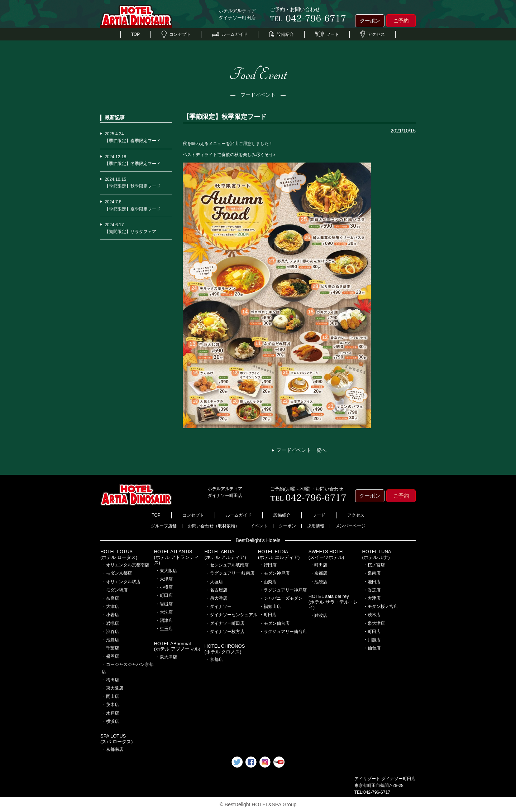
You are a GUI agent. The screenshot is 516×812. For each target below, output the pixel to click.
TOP (135, 34)
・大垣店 (214, 582)
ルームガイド (230, 34)
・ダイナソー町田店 (225, 623)
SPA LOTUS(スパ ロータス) (116, 739)
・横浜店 (110, 721)
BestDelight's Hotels (258, 540)
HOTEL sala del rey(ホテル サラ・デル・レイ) (333, 602)
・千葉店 (110, 648)
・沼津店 (164, 620)
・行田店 (268, 565)
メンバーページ (350, 526)
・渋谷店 (110, 632)
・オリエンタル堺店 (121, 582)
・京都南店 (113, 749)
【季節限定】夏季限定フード (133, 209)
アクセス (373, 34)
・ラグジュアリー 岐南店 (230, 573)
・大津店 (110, 606)
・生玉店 (164, 629)
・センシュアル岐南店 (227, 565)
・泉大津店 (166, 657)
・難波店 (319, 615)
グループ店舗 (164, 526)
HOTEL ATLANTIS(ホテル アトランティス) (176, 557)
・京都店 (214, 659)
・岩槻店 (110, 623)
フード (327, 34)
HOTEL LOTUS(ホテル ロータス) (119, 554)
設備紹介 (281, 34)
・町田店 (164, 595)
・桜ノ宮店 (374, 565)
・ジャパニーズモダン (281, 598)
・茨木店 (110, 705)
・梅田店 (110, 680)
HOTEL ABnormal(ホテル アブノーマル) (177, 646)
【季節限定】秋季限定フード (133, 186)
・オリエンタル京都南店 (125, 565)
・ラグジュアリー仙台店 (283, 632)
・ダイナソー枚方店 (225, 632)
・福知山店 (270, 606)
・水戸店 (110, 713)
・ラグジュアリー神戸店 (283, 590)
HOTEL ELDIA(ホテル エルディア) (279, 554)
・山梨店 (268, 582)
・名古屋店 (216, 590)
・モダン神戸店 (274, 573)
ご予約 (401, 21)
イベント (259, 526)
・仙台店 (372, 648)
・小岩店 (110, 615)
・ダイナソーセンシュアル (231, 615)
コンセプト (176, 34)
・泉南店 (372, 573)
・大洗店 (164, 612)
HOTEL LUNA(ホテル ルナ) (376, 554)
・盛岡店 (110, 656)
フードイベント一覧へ (301, 450)
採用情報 (316, 526)
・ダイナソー (219, 606)
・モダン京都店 (117, 573)
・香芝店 (372, 590)
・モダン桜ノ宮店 (381, 606)
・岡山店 (110, 696)
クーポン (370, 21)
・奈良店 (110, 598)
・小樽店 (164, 587)
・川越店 (372, 640)
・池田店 (372, 582)
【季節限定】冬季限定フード (133, 164)
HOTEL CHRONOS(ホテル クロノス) (224, 649)
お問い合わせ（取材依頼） (214, 526)
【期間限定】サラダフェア (130, 232)
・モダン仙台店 (274, 623)
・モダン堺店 (115, 590)
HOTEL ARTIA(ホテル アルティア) (225, 554)
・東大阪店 (113, 688)
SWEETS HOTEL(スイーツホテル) (327, 554)
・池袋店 (110, 640)
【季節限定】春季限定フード (133, 141)
